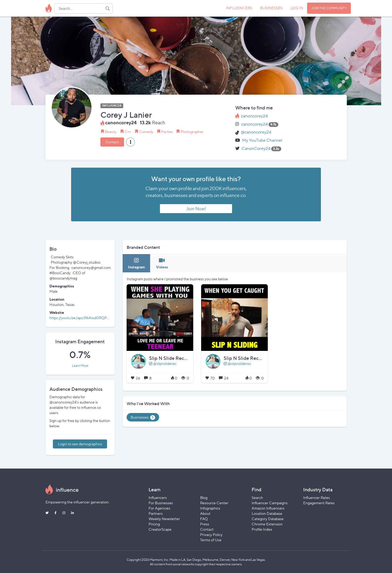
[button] (130, 142)
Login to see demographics (80, 444)
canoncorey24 (254, 116)
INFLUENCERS (239, 8)
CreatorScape (160, 529)
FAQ (204, 519)
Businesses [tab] (143, 417)
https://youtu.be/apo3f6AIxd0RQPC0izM (84, 318)
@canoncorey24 (256, 132)
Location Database (267, 513)
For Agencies (159, 508)
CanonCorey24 (256, 148)
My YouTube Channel (262, 140)
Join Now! (196, 209)
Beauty (111, 132)
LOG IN (297, 8)
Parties (167, 132)
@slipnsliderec (163, 363)
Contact (112, 142)
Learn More (80, 366)
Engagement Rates (319, 503)
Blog (204, 498)
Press (205, 524)
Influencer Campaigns (270, 503)
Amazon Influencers (268, 508)
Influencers (158, 498)
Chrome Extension (267, 524)
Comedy (146, 132)
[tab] (136, 263)
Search (257, 498)
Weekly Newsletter (164, 519)
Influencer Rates (317, 498)
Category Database (268, 519)
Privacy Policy (211, 535)
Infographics (210, 508)
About (205, 513)
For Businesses (161, 503)
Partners (156, 513)
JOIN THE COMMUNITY (329, 8)
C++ (128, 132)
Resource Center (214, 503)
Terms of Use (211, 540)
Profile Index (262, 529)
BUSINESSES (271, 8)
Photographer (192, 132)
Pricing (154, 524)
